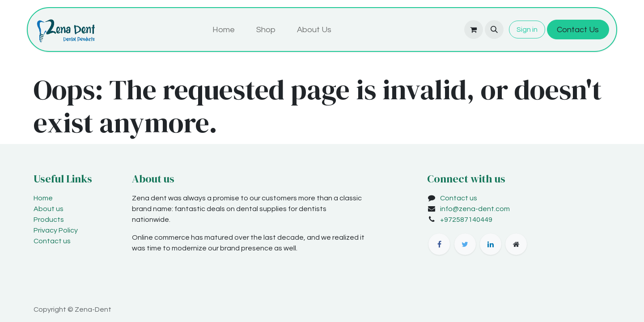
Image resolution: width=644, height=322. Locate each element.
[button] (494, 30)
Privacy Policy (56, 230)
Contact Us (578, 30)
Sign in (527, 30)
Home (43, 198)
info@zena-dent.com (475, 209)
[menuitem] (224, 30)
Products (49, 220)
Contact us (52, 241)
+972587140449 (466, 220)
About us (49, 209)
